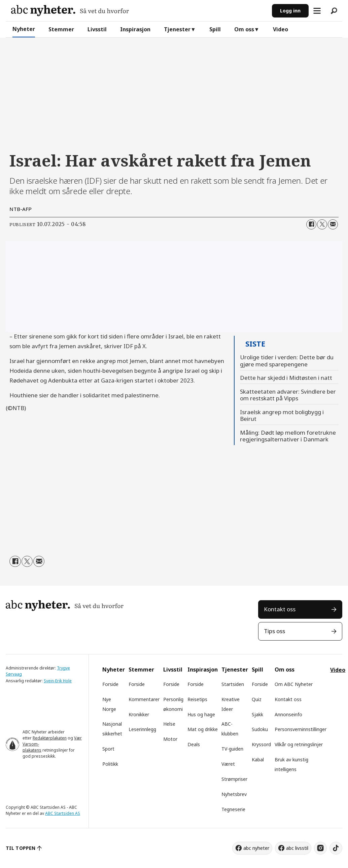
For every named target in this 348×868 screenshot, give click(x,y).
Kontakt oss (280, 609)
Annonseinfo (288, 714)
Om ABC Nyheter (294, 684)
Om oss (244, 29)
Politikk (110, 764)
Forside (110, 684)
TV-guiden (232, 749)
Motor (170, 739)
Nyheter (24, 29)
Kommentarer (144, 699)
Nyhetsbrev (234, 794)
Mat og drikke (203, 729)
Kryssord (261, 744)
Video (281, 29)
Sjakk (257, 714)
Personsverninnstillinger (301, 729)
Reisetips (197, 699)
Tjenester (177, 29)
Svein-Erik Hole (58, 681)
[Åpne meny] (317, 11)
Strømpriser (234, 779)
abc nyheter (256, 848)
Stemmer (61, 29)
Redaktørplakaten (50, 738)
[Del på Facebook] (311, 224)
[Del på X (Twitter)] (322, 224)
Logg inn (290, 11)
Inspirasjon (135, 29)
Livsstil (97, 29)
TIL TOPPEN (21, 848)
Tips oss (274, 631)
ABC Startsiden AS (63, 813)
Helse (169, 724)
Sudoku (260, 729)
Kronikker (139, 714)
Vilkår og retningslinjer (299, 744)
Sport (108, 749)
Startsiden (233, 684)
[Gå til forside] (70, 11)
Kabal (258, 759)
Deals (194, 744)
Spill (215, 29)
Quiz (257, 699)
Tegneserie (233, 809)
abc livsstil (297, 848)
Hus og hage (201, 714)
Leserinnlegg (142, 729)
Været (228, 764)
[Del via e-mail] (333, 224)
